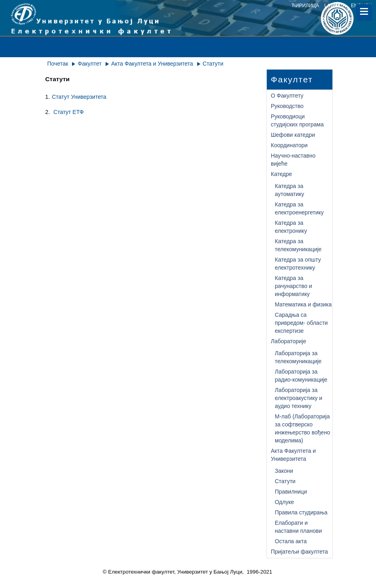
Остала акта (291, 541)
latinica (335, 6)
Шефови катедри (293, 135)
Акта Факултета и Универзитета (152, 64)
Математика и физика (303, 304)
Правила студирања (301, 512)
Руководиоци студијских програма (297, 120)
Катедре (281, 174)
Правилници (291, 492)
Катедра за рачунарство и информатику (293, 286)
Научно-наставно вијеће (293, 160)
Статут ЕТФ (69, 112)
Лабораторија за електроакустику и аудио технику (299, 398)
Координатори (289, 145)
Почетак (58, 64)
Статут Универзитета (79, 97)
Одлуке (284, 502)
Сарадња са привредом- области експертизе (301, 323)
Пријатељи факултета (299, 552)
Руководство (287, 106)
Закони (284, 471)
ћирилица (305, 6)
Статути (285, 481)
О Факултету (287, 96)
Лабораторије (289, 341)
